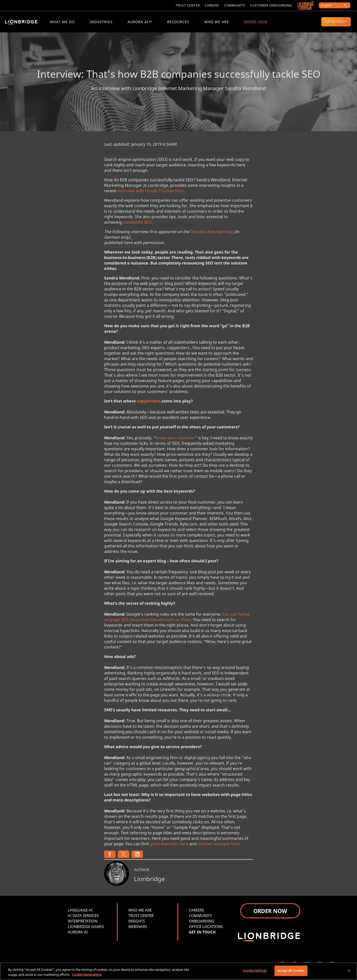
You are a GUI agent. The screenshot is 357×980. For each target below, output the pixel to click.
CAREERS (212, 5)
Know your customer (175, 439)
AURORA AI (78, 933)
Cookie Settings (255, 971)
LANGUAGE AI (80, 911)
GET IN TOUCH (336, 22)
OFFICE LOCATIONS (206, 927)
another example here (218, 845)
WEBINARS (138, 927)
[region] (178, 971)
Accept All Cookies (291, 971)
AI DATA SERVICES (83, 916)
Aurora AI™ (140, 22)
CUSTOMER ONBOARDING (271, 5)
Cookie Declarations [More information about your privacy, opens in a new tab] (87, 975)
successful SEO (137, 223)
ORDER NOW (256, 22)
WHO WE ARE (217, 22)
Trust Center (188, 5)
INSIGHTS (137, 922)
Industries (101, 22)
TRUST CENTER (141, 916)
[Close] (349, 971)
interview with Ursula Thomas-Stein (151, 192)
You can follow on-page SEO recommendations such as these (177, 618)
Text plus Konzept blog (212, 232)
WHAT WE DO (62, 22)
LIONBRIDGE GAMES (86, 927)
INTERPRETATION (83, 922)
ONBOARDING (202, 922)
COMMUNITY (235, 5)
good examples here (169, 845)
